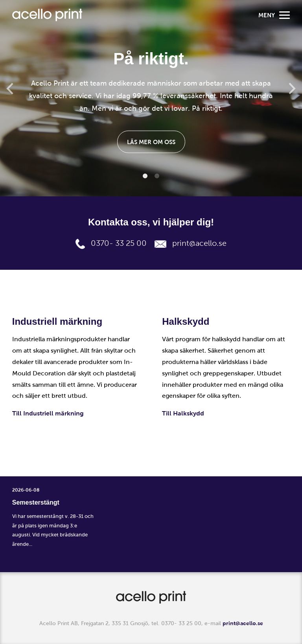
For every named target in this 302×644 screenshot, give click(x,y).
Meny (274, 15)
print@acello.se (199, 243)
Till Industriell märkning (48, 413)
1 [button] (145, 176)
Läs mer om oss (151, 142)
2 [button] (157, 176)
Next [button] (292, 89)
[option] (151, 98)
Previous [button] (10, 89)
